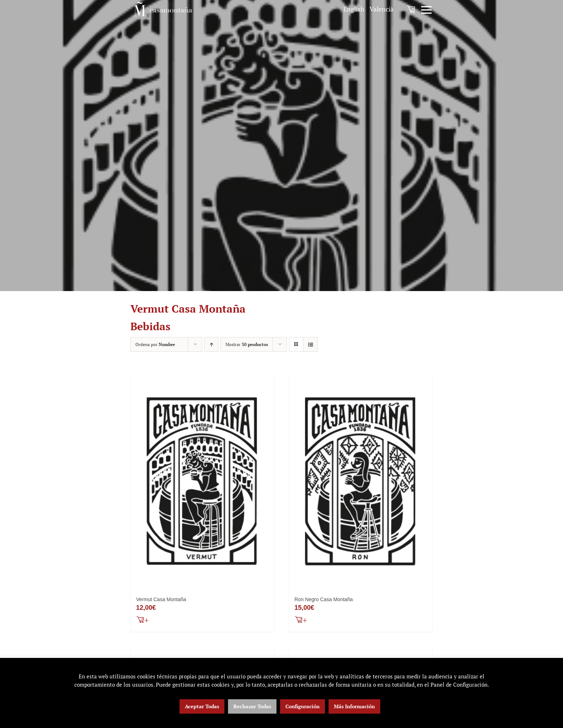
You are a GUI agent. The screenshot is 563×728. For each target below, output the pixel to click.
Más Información (354, 706)
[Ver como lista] (310, 344)
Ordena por (155, 344)
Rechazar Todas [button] (252, 706)
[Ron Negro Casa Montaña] (361, 482)
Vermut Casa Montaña (161, 600)
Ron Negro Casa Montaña (324, 600)
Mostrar (247, 344)
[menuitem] (354, 9)
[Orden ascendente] (211, 344)
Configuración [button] (303, 706)
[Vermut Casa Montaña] (202, 482)
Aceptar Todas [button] (202, 706)
